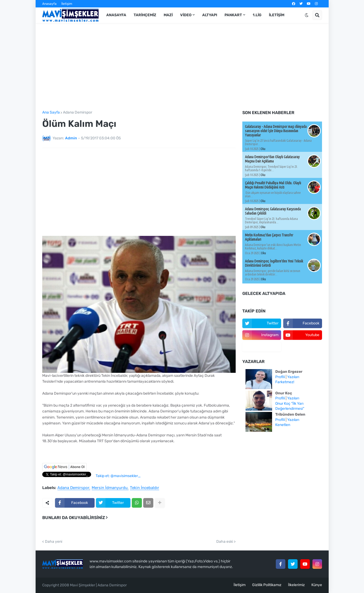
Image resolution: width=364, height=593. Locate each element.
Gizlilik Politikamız (267, 585)
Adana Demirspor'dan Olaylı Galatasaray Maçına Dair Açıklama (272, 159)
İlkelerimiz (296, 585)
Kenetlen (283, 425)
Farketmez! (285, 382)
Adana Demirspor (78, 112)
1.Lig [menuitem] (257, 15)
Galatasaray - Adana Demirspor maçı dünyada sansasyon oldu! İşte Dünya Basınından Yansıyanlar (276, 131)
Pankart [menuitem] (233, 15)
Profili (280, 377)
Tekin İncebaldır (145, 488)
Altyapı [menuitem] (210, 15)
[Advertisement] (182, 67)
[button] (307, 15)
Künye (317, 585)
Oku (263, 149)
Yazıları (293, 377)
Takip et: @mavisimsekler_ (118, 476)
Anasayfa (49, 4)
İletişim (67, 4)
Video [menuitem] (186, 15)
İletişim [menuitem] (277, 15)
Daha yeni (54, 542)
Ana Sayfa (51, 112)
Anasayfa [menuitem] (116, 15)
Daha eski (225, 542)
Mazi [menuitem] (168, 15)
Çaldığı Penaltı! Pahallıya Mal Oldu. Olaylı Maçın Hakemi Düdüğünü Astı (273, 185)
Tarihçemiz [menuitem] (145, 15)
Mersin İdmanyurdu (110, 488)
